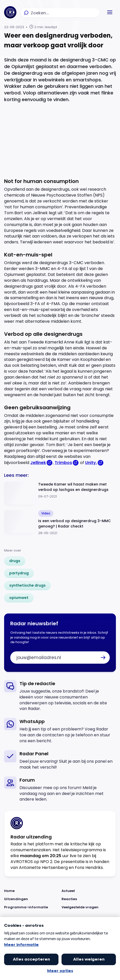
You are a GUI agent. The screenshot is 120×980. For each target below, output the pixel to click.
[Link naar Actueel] (89, 891)
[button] (110, 12)
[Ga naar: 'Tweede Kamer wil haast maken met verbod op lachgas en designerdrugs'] (60, 493)
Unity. (91, 463)
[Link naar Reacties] (89, 899)
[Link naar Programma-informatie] (31, 907)
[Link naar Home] (31, 891)
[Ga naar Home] (10, 12)
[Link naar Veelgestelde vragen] (89, 907)
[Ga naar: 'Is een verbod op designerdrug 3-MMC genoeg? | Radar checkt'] (60, 523)
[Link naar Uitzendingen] (31, 899)
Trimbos (63, 463)
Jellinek (38, 463)
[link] (15, 561)
